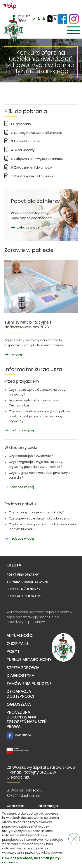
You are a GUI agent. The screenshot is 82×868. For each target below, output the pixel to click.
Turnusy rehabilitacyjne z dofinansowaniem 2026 (28, 325)
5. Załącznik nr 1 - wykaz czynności (37, 159)
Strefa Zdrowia (23, 668)
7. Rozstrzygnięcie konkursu (32, 176)
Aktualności (20, 636)
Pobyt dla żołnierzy (23, 589)
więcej (13, 354)
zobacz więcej (26, 227)
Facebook (19, 736)
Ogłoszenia (19, 705)
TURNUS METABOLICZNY (29, 660)
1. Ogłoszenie (21, 124)
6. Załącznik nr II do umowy (31, 167)
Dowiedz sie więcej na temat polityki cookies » (32, 860)
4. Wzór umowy (23, 150)
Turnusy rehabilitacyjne (27, 582)
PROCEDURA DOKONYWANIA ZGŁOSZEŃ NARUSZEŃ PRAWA (27, 720)
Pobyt (13, 652)
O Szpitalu (17, 644)
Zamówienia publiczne (29, 684)
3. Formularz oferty (25, 141)
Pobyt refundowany (24, 596)
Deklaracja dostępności (20, 694)
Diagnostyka (20, 676)
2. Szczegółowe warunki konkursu (37, 133)
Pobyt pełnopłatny (23, 575)
